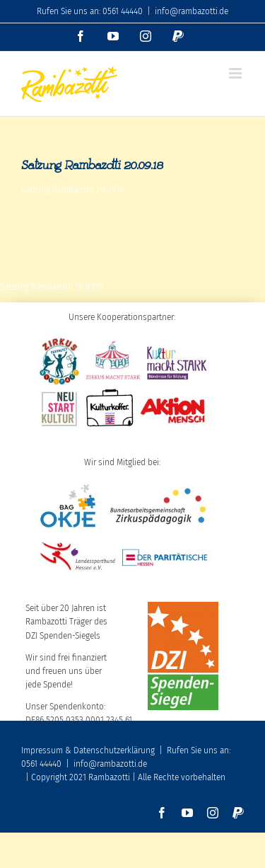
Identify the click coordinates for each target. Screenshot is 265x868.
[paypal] (238, 813)
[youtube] (187, 813)
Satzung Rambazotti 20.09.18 (72, 190)
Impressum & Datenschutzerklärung (88, 750)
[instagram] (213, 813)
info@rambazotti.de (192, 11)
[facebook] (162, 813)
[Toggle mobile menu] (236, 73)
